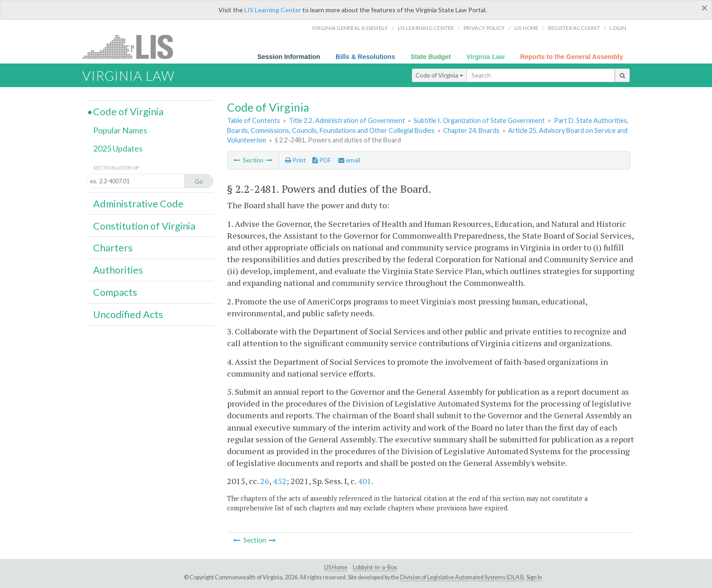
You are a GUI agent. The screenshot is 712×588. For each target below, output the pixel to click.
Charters (113, 248)
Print (295, 160)
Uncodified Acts (128, 314)
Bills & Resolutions (365, 57)
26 (265, 481)
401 (365, 481)
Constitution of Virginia (144, 226)
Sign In (534, 577)
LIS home (527, 28)
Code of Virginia (439, 75)
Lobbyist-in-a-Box (375, 567)
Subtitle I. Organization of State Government (479, 120)
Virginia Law (486, 57)
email (349, 160)
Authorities (118, 270)
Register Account (574, 28)
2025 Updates (118, 148)
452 (280, 481)
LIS (133, 47)
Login (618, 28)
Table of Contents (254, 120)
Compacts (115, 292)
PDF (322, 160)
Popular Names (120, 130)
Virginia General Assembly (350, 28)
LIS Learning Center (273, 10)
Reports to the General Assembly (571, 57)
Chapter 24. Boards (471, 130)
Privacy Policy (484, 28)
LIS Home (336, 567)
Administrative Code (138, 204)
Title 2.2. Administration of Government (347, 120)
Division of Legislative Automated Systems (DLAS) (462, 577)
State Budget (431, 57)
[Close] (705, 8)
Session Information (289, 57)
